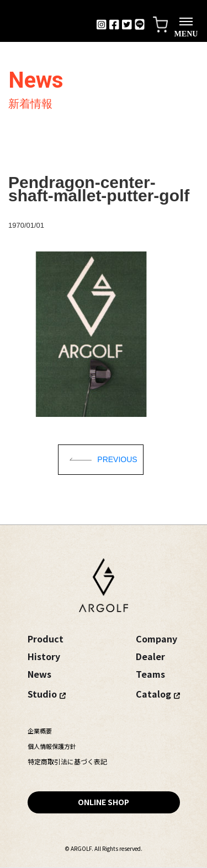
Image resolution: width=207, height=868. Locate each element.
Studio (42, 694)
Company (156, 639)
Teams (150, 674)
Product (46, 639)
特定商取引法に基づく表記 (67, 761)
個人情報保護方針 (52, 746)
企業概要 (40, 731)
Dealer (150, 656)
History (44, 656)
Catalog (153, 694)
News (39, 674)
